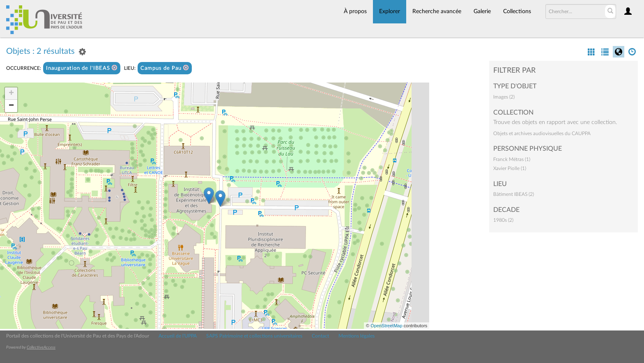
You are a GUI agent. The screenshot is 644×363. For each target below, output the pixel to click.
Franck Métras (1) (512, 159)
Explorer (390, 11)
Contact (320, 336)
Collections (517, 11)
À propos (355, 11)
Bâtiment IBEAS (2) (514, 194)
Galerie (482, 11)
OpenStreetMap (386, 326)
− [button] (11, 106)
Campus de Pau (165, 68)
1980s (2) (503, 220)
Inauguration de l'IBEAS (82, 68)
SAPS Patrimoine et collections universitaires (254, 336)
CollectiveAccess (41, 347)
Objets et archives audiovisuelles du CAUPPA (542, 133)
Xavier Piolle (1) (510, 168)
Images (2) (504, 97)
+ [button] (11, 94)
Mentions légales (356, 336)
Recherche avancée (437, 11)
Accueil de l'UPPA (178, 336)
